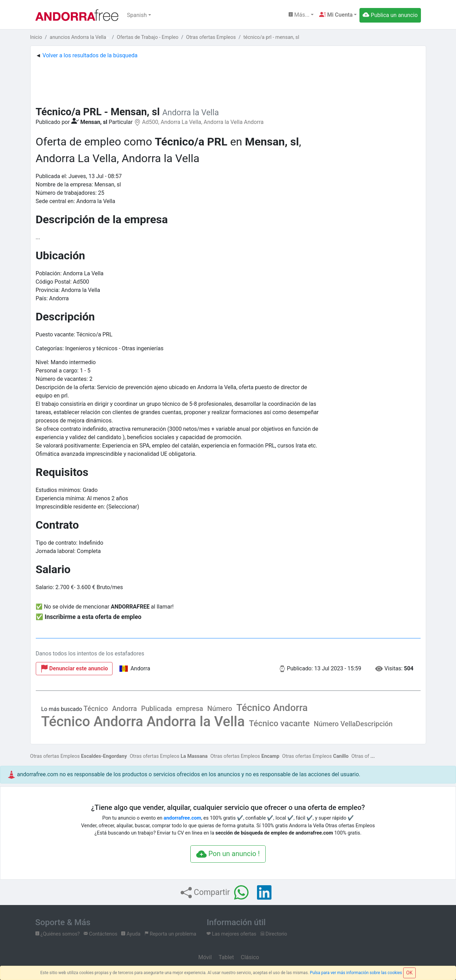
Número (220, 709)
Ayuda (131, 934)
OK (409, 973)
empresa (190, 709)
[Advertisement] (228, 81)
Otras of (360, 756)
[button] (338, 15)
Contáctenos (101, 934)
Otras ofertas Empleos (79, 756)
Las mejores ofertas (231, 934)
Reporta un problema (170, 934)
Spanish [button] (137, 15)
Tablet (225, 957)
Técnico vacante (279, 723)
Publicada (156, 709)
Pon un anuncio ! (228, 854)
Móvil (204, 957)
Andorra (125, 709)
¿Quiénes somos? (58, 934)
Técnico (96, 709)
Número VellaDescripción (353, 724)
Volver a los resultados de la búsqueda (90, 55)
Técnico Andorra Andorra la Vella (143, 722)
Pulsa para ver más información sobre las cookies (356, 973)
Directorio (274, 934)
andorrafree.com (182, 818)
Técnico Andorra (272, 708)
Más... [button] (299, 15)
